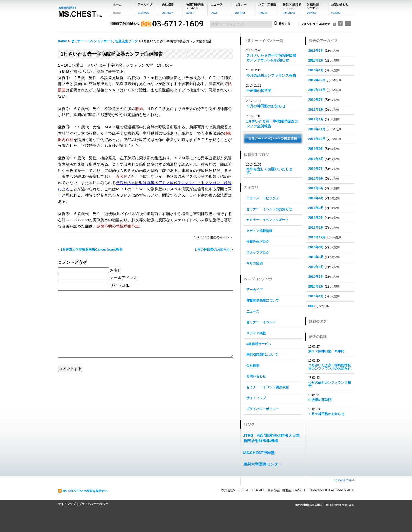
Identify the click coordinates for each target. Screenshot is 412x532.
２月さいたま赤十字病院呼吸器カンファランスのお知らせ (271, 58)
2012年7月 (316, 100)
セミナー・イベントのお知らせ (269, 209)
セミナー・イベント (261, 322)
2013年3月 (316, 51)
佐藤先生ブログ (126, 41)
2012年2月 (316, 109)
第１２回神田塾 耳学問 (326, 351)
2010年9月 (316, 247)
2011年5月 (316, 188)
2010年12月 (317, 237)
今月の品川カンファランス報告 (271, 76)
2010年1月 (316, 296)
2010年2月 (316, 286)
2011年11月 (317, 129)
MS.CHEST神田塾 (259, 453)
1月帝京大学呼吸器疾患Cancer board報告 (92, 249)
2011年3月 (316, 208)
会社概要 (253, 365)
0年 (311, 306)
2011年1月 (316, 227)
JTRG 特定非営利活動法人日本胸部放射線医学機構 (272, 438)
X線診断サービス (259, 344)
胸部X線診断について (262, 354)
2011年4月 (316, 198)
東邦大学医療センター (263, 464)
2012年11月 (317, 90)
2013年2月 (316, 60)
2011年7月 (316, 169)
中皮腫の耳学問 (259, 91)
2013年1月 (316, 70)
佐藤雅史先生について (263, 300)
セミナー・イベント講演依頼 (267, 387)
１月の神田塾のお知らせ (212, 249)
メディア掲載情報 (259, 231)
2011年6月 (316, 178)
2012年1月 (316, 119)
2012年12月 (317, 80)
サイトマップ (256, 398)
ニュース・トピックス (263, 198)
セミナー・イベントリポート (92, 41)
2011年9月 (316, 149)
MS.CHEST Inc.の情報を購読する (85, 491)
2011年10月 (317, 139)
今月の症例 (254, 263)
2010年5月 (316, 257)
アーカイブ (254, 290)
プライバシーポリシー (263, 409)
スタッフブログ (258, 252)
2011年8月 (316, 159)
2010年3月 (316, 277)
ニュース (253, 311)
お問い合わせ (256, 376)
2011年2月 (316, 218)
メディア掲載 (256, 333)
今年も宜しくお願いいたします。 (269, 171)
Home (63, 41)
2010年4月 (316, 267)
